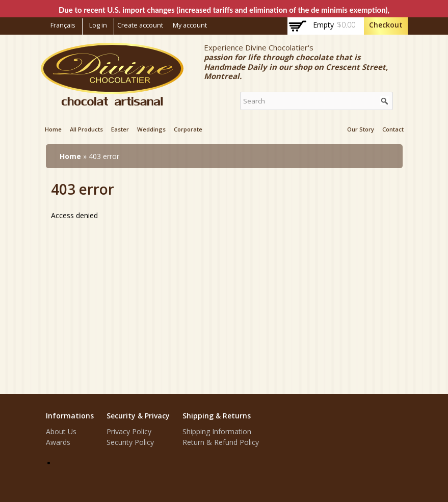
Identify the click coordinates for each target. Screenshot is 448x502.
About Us (61, 431)
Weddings (151, 129)
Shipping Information (217, 431)
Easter (120, 129)
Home (53, 129)
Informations (70, 416)
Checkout (386, 25)
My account (190, 25)
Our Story (361, 129)
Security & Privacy (138, 416)
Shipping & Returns (217, 416)
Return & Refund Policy (221, 442)
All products (86, 129)
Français (63, 25)
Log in (98, 25)
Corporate (188, 129)
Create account (140, 25)
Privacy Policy (129, 431)
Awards (58, 442)
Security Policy (130, 442)
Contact (393, 129)
